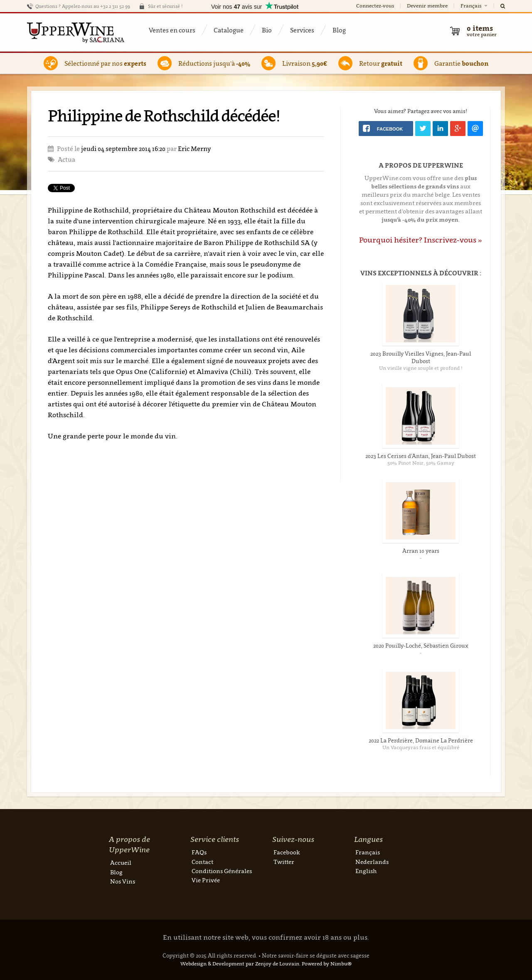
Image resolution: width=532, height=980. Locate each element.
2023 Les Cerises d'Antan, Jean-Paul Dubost (421, 456)
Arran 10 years (421, 551)
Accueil (121, 862)
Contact (202, 862)
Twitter (284, 862)
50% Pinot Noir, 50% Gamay (421, 463)
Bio (267, 30)
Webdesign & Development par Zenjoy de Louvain (240, 964)
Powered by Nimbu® (327, 964)
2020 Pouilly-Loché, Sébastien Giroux (421, 646)
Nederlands (372, 862)
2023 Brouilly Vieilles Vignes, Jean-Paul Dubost (421, 357)
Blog (339, 30)
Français (475, 6)
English (366, 871)
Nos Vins (123, 881)
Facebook (287, 852)
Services (302, 30)
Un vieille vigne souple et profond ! (421, 368)
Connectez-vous (375, 6)
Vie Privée (206, 880)
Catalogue (229, 30)
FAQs (199, 852)
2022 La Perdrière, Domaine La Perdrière (421, 740)
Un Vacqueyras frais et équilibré (421, 747)
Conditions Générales (222, 871)
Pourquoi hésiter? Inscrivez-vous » (421, 240)
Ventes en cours (172, 30)
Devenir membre (427, 6)
